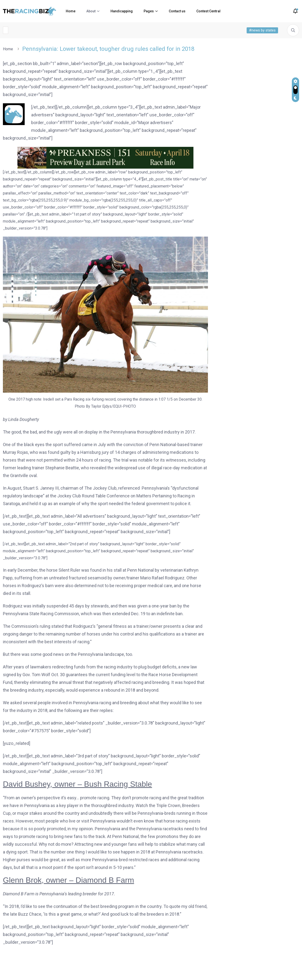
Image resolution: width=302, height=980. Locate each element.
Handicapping (122, 11)
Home (71, 11)
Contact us (177, 11)
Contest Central (208, 11)
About (91, 11)
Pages (149, 11)
